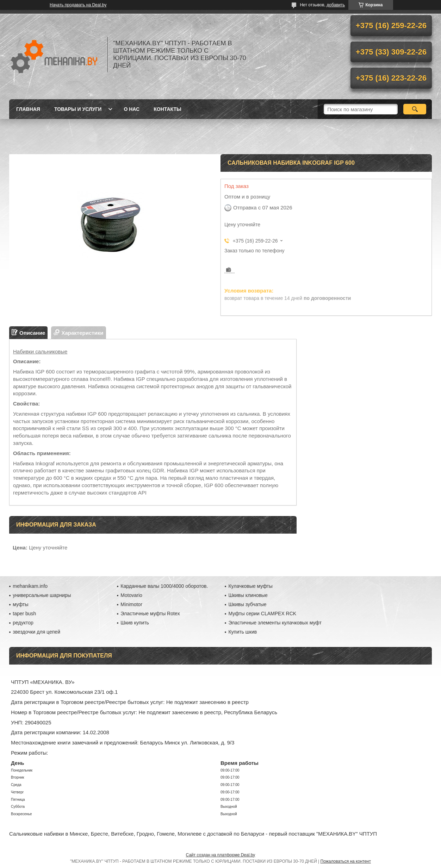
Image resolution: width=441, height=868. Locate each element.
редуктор (23, 623)
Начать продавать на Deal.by (78, 5)
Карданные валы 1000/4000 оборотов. (164, 586)
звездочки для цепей (36, 632)
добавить (336, 5)
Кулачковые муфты (250, 586)
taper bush (24, 614)
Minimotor (131, 604)
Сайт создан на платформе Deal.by (221, 855)
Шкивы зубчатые (247, 604)
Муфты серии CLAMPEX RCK (262, 614)
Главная (28, 109)
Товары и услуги (78, 109)
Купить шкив (243, 632)
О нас (132, 109)
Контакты (167, 109)
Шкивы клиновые (248, 595)
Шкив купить (135, 623)
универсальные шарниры (42, 595)
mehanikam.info (30, 586)
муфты (20, 604)
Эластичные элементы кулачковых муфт (275, 623)
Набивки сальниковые (40, 351)
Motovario (131, 595)
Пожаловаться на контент (346, 861)
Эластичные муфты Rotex (150, 614)
